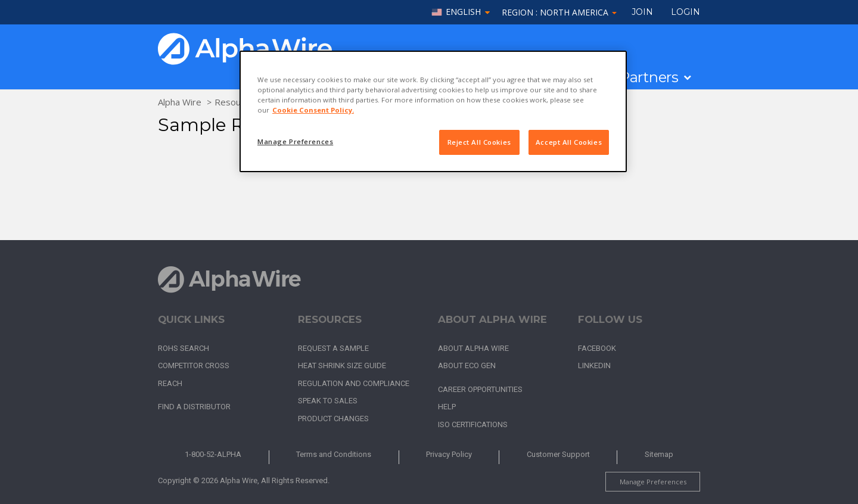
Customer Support (558, 454)
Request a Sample (333, 348)
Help (447, 407)
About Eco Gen (467, 365)
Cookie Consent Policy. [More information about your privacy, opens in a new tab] (313, 110)
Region (559, 12)
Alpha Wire (180, 102)
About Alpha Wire (473, 348)
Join (642, 12)
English (463, 12)
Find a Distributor (194, 407)
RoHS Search (184, 348)
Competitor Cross (194, 365)
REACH (170, 383)
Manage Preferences (653, 482)
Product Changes (333, 419)
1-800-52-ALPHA (213, 454)
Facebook (597, 348)
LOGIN (686, 12)
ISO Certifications (473, 424)
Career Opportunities (480, 389)
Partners (649, 77)
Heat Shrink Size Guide (342, 365)
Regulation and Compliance (354, 383)
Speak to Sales (328, 401)
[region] (433, 111)
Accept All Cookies (569, 142)
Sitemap (659, 454)
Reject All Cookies (479, 142)
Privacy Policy (449, 454)
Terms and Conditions (334, 454)
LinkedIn (594, 365)
